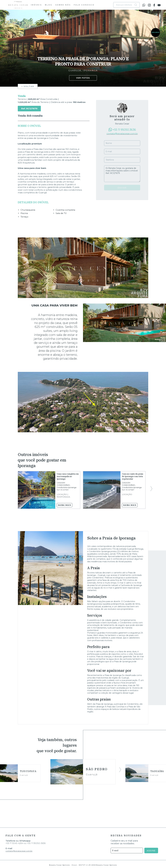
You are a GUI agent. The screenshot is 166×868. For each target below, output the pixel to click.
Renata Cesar (18, 5)
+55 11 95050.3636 (124, 130)
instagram (149, 5)
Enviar (122, 188)
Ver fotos (83, 78)
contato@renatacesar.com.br (122, 134)
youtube (159, 5)
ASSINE (152, 851)
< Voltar (28, 86)
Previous (15, 489)
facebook (154, 5)
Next (53, 490)
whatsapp (144, 5)
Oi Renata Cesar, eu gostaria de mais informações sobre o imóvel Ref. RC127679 (122, 174)
